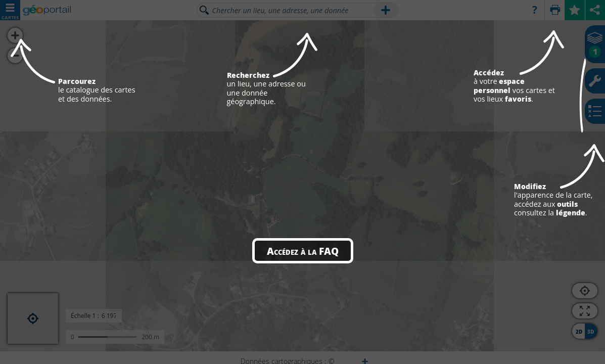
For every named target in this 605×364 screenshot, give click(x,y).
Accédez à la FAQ (303, 251)
